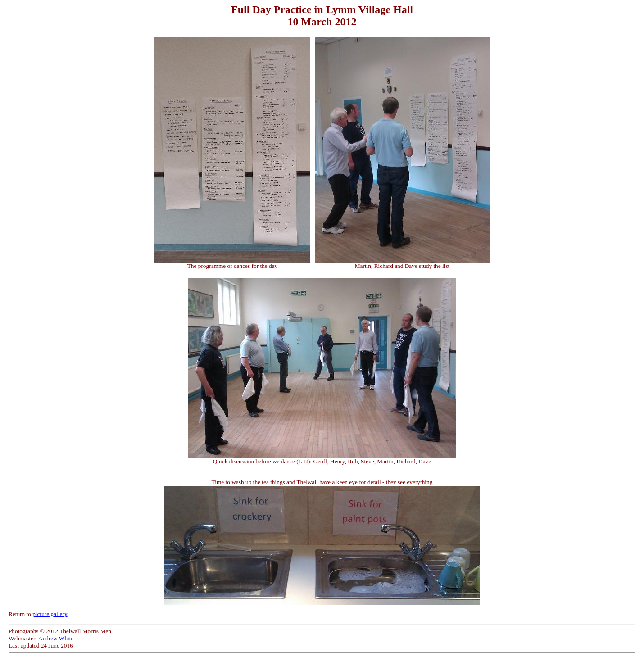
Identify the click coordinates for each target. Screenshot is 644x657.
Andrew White (56, 638)
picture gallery (50, 614)
